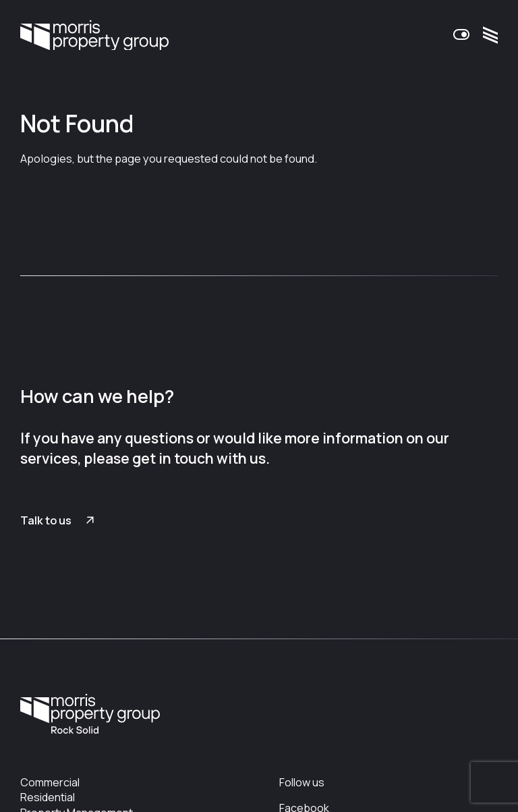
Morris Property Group (94, 35)
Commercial (50, 782)
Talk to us (46, 520)
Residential (48, 797)
